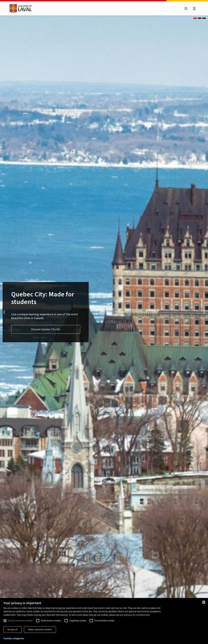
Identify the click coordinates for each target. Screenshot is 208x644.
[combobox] (204, 602)
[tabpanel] (104, 312)
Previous (4, 312)
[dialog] (104, 621)
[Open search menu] (186, 9)
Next (204, 312)
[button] (14, 639)
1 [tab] (195, 18)
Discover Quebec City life (46, 329)
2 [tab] (200, 18)
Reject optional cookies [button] (40, 629)
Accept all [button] (12, 629)
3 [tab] (204, 18)
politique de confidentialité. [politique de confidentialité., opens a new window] (137, 615)
